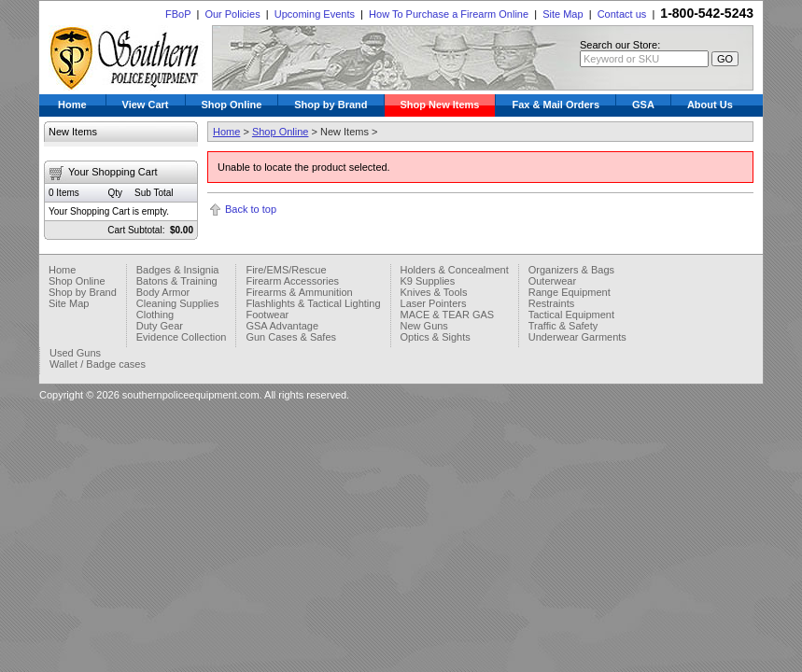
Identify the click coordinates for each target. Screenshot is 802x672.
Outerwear (552, 281)
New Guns (424, 326)
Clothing (155, 315)
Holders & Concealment (455, 270)
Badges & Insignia (178, 270)
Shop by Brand (331, 105)
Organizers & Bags (571, 270)
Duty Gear (160, 326)
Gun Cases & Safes (291, 337)
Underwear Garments (577, 337)
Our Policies (232, 14)
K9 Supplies (428, 281)
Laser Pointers (434, 303)
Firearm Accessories (292, 281)
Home (72, 105)
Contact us (622, 14)
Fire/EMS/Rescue (286, 270)
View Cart (146, 105)
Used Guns (75, 353)
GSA (643, 105)
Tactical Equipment (571, 315)
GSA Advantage (282, 326)
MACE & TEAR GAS (448, 315)
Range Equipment (570, 292)
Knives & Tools (434, 292)
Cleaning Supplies (178, 303)
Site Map (563, 14)
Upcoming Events (315, 14)
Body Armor (163, 292)
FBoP (178, 14)
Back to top (251, 209)
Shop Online (232, 105)
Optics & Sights (436, 337)
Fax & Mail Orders (556, 105)
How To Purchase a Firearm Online (449, 14)
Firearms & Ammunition (299, 292)
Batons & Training (177, 281)
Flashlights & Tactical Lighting (313, 303)
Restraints (552, 303)
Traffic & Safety (563, 326)
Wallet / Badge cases (98, 364)
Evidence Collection (182, 337)
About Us (710, 105)
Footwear (267, 315)
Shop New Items (440, 105)
